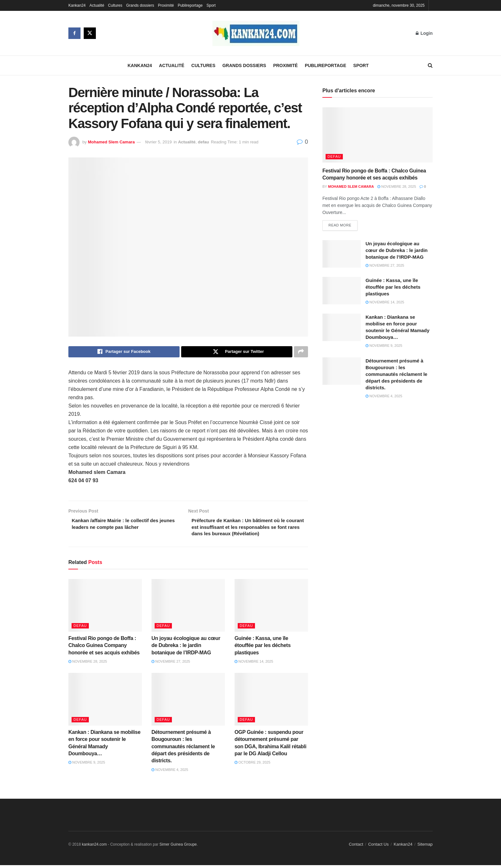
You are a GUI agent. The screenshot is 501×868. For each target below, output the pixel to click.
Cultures (115, 5)
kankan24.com (94, 848)
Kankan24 (77, 5)
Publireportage (190, 5)
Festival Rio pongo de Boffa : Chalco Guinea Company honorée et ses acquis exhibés (104, 648)
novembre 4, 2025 (170, 773)
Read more (340, 226)
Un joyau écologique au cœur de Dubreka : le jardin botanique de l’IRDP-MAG (186, 648)
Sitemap (425, 847)
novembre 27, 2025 (171, 665)
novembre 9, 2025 (87, 765)
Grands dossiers (140, 5)
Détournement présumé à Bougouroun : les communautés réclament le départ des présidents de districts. (183, 749)
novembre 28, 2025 (88, 665)
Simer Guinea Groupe (178, 848)
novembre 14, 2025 (254, 665)
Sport (211, 5)
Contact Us (378, 847)
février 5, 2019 (158, 142)
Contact (356, 847)
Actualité (97, 5)
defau (203, 142)
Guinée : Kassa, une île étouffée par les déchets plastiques (263, 648)
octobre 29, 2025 (252, 765)
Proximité (166, 5)
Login (424, 33)
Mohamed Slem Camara (111, 142)
